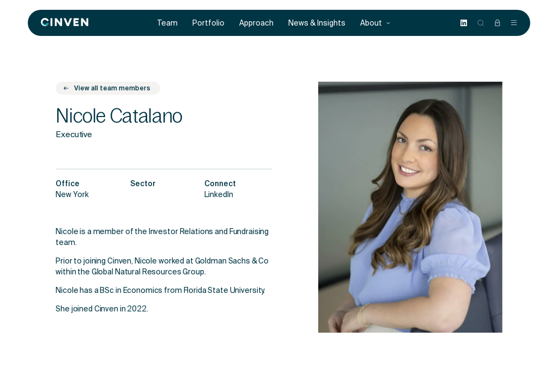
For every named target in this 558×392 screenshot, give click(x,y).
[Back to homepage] (65, 23)
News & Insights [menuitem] (317, 23)
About (375, 23)
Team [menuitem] (168, 23)
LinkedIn (219, 195)
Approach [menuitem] (256, 23)
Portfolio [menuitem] (208, 23)
